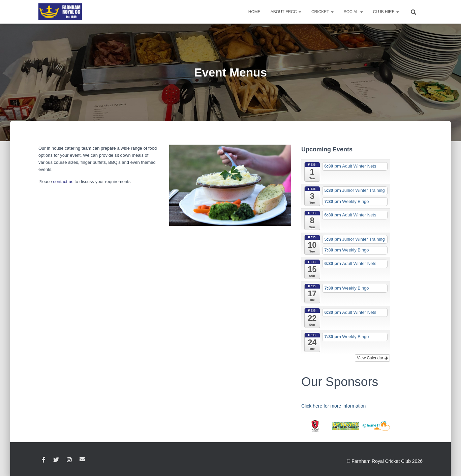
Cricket (322, 12)
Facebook (43, 460)
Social (353, 12)
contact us (63, 182)
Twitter (56, 460)
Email (82, 459)
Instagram (69, 460)
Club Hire (386, 12)
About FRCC (286, 12)
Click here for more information (333, 406)
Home (254, 12)
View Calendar (372, 358)
